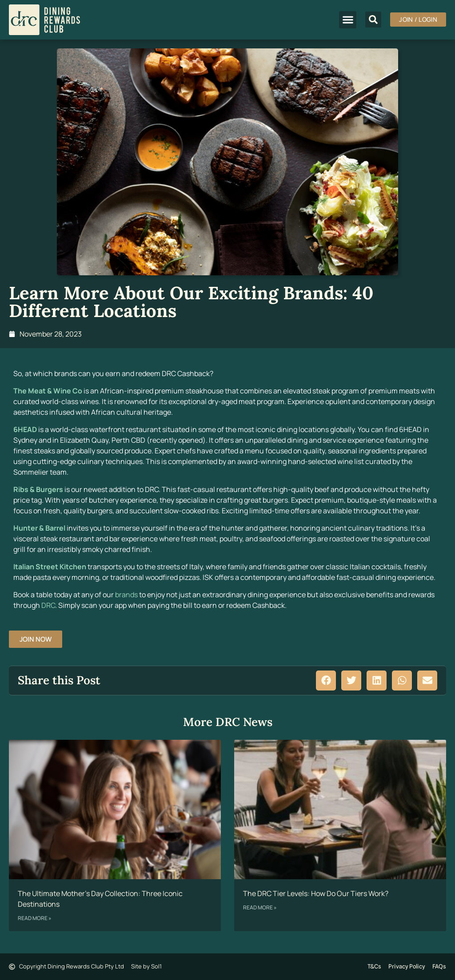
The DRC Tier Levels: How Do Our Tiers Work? (316, 893)
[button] (348, 20)
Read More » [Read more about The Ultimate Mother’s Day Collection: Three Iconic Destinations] (35, 918)
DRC (48, 605)
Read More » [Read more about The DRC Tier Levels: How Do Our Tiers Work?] (260, 907)
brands (126, 595)
